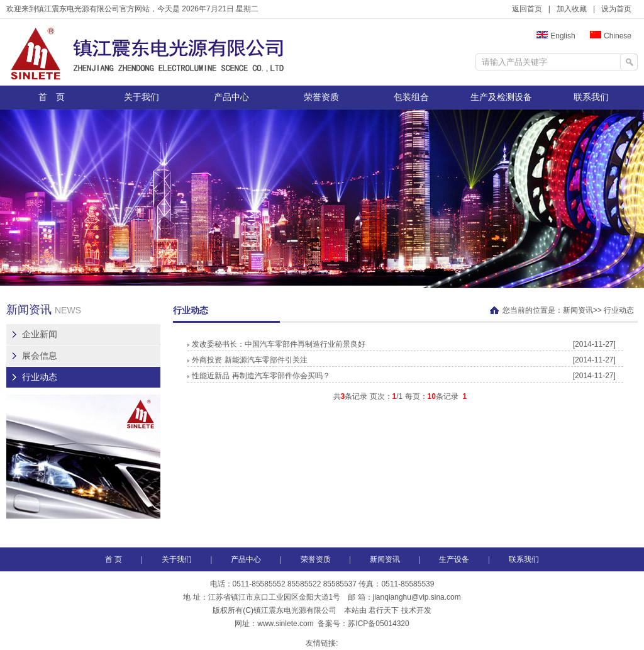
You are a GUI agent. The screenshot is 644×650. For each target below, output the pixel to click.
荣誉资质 (321, 97)
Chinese (611, 36)
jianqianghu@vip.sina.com (417, 597)
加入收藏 (572, 9)
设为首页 (616, 9)
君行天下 (384, 610)
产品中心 (231, 97)
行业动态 (40, 377)
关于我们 (142, 97)
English (556, 36)
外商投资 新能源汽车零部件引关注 (247, 360)
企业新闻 (40, 334)
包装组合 (411, 97)
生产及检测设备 (501, 97)
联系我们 (591, 97)
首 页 (52, 97)
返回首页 (527, 9)
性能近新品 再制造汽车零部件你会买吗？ (258, 376)
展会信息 (40, 356)
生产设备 (454, 559)
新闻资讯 (578, 310)
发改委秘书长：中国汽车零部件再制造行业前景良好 (276, 344)
